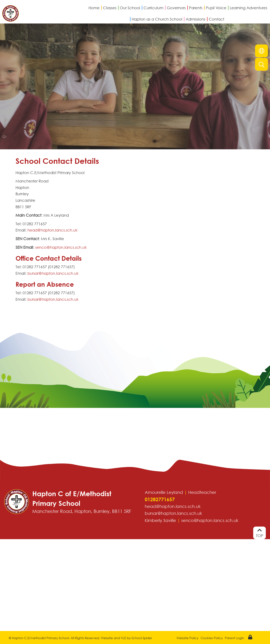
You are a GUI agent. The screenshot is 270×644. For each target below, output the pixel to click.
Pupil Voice (216, 8)
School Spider (142, 638)
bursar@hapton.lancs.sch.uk (53, 273)
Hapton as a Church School (157, 19)
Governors (176, 8)
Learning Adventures (248, 8)
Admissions (196, 19)
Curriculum (153, 8)
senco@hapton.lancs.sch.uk (61, 247)
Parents (196, 8)
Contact (217, 19)
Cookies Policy (212, 638)
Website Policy (187, 638)
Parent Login (234, 638)
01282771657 (160, 500)
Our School (130, 8)
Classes (110, 8)
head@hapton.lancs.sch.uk (52, 230)
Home (94, 8)
